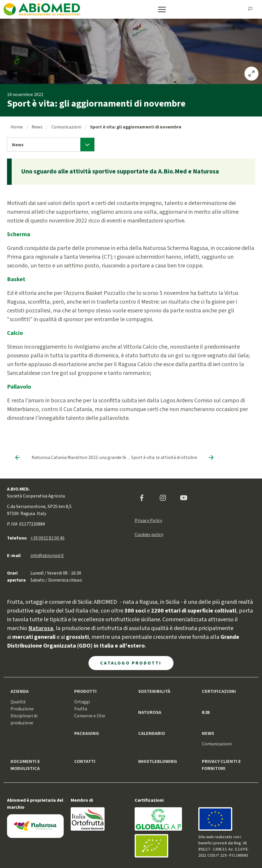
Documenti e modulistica (25, 765)
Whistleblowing (158, 761)
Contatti (85, 761)
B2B (206, 712)
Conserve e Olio (90, 716)
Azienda (20, 691)
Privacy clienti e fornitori (221, 765)
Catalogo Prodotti (131, 663)
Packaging (87, 733)
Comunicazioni (66, 127)
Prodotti (85, 691)
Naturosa (150, 712)
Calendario (152, 733)
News (37, 127)
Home (17, 127)
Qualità (18, 702)
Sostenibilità (154, 691)
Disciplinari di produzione (24, 719)
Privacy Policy (148, 521)
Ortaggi (82, 702)
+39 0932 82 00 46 (47, 538)
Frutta (81, 709)
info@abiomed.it (47, 556)
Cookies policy (149, 535)
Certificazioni (219, 691)
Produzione (22, 709)
